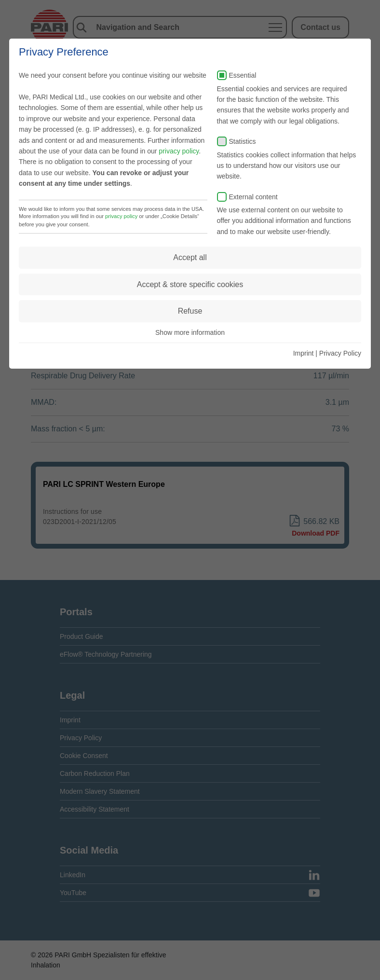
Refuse (190, 311)
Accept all (190, 257)
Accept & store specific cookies (190, 284)
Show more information (190, 332)
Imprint (304, 353)
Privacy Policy (340, 353)
